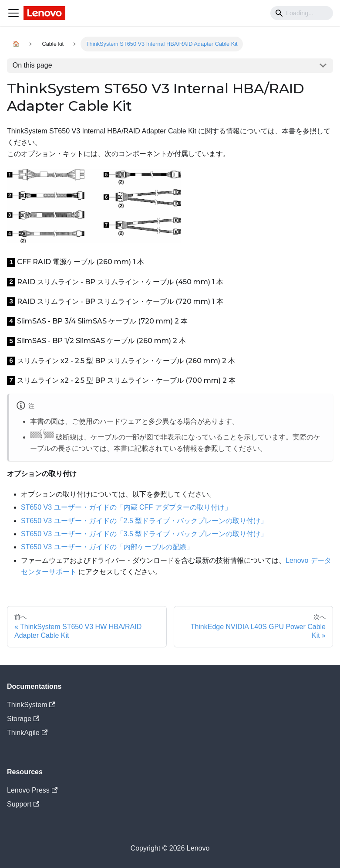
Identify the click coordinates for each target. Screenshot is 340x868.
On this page (32, 65)
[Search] (302, 13)
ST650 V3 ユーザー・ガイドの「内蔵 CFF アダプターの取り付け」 (126, 507)
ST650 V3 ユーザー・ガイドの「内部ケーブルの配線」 (107, 547)
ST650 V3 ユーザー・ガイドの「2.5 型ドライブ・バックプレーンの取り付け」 (144, 521)
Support (23, 804)
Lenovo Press (32, 790)
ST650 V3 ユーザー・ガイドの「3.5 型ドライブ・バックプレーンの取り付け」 (144, 534)
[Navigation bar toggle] (13, 13)
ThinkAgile (27, 733)
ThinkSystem (31, 705)
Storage (23, 719)
